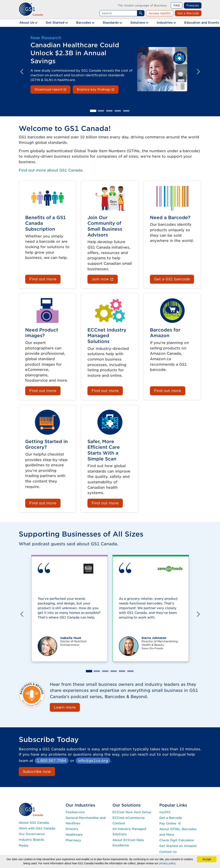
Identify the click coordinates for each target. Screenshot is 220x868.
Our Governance (32, 834)
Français (193, 5)
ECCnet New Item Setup (132, 812)
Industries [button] (165, 23)
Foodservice (75, 812)
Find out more (43, 279)
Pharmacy (73, 840)
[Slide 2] (101, 111)
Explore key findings (98, 89)
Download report (53, 89)
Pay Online (170, 823)
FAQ (177, 5)
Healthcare (74, 835)
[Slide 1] (93, 111)
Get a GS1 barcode (172, 279)
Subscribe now (37, 771)
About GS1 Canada (34, 823)
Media (23, 845)
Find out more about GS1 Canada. (51, 170)
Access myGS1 (160, 13)
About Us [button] (27, 23)
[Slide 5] (126, 111)
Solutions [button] (138, 23)
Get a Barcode (188, 13)
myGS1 (165, 812)
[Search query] (118, 13)
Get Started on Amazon (178, 846)
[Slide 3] (109, 111)
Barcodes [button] (84, 23)
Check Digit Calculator (177, 840)
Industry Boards (31, 840)
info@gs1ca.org (93, 760)
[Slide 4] (118, 111)
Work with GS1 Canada (37, 828)
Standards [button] (111, 23)
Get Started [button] (55, 23)
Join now (105, 279)
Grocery (72, 829)
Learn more (65, 707)
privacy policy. (168, 863)
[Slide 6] (130, 671)
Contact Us (168, 852)
